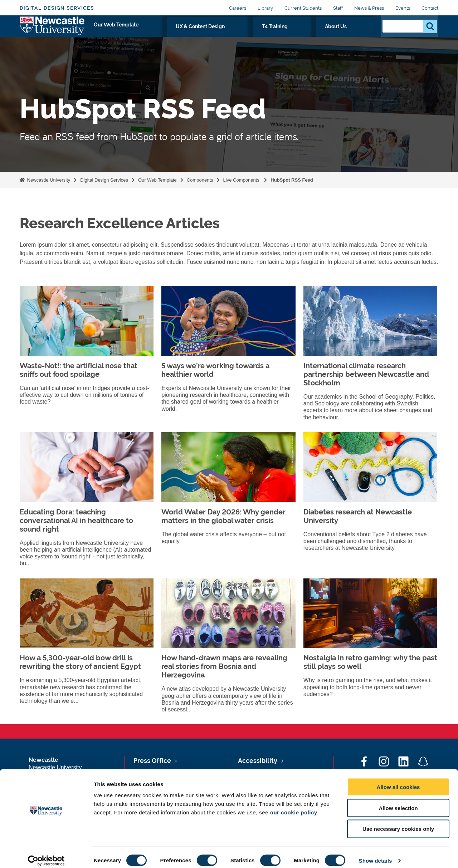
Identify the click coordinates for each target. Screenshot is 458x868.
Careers (238, 8)
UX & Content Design (263, 35)
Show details (376, 854)
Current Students (303, 8)
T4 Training (318, 35)
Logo (52, 33)
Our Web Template (197, 35)
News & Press (369, 8)
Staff (338, 8)
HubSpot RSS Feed (292, 180)
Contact (430, 8)
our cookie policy (294, 806)
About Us (357, 35)
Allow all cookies (398, 780)
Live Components (242, 180)
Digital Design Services (57, 8)
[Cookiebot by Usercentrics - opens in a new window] (46, 854)
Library (265, 8)
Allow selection (398, 801)
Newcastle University (48, 180)
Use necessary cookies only (398, 822)
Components (200, 180)
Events (403, 8)
